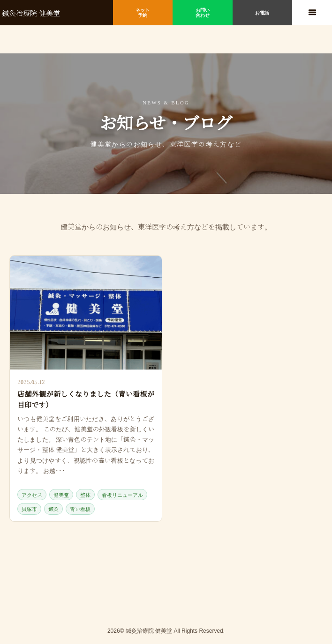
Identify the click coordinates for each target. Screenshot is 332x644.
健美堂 (61, 495)
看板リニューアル (122, 495)
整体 (85, 495)
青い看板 (80, 509)
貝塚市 (29, 509)
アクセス (32, 495)
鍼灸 (53, 509)
